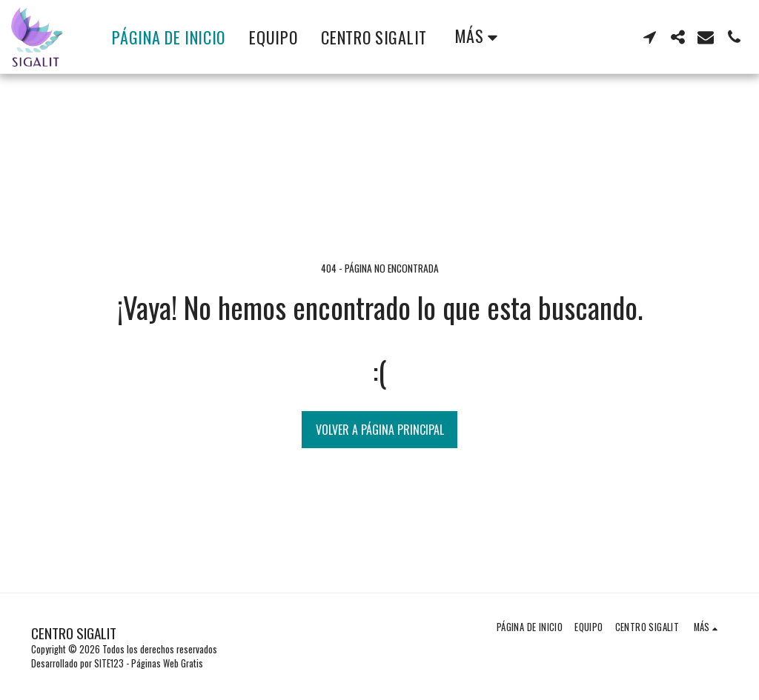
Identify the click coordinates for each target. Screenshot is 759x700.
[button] (649, 37)
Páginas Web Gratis (167, 663)
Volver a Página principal (380, 430)
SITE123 (109, 663)
